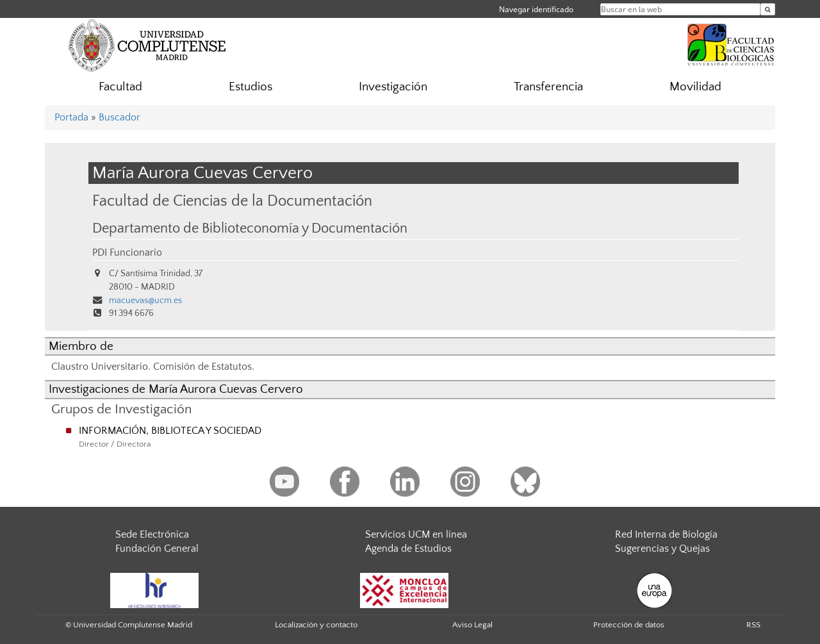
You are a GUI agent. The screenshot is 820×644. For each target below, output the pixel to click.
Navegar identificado (536, 9)
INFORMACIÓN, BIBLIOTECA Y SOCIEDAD (170, 431)
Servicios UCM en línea (416, 534)
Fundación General (157, 549)
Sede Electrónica (152, 534)
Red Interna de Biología (666, 534)
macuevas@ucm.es (145, 301)
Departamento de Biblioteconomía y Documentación (250, 229)
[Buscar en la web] (768, 9)
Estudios (250, 87)
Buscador (119, 117)
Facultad (120, 87)
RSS (753, 625)
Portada (71, 117)
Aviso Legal (472, 625)
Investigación (393, 87)
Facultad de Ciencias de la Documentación (232, 201)
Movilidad (695, 87)
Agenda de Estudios (408, 549)
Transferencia (548, 87)
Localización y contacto (316, 625)
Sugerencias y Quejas (662, 549)
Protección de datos (629, 625)
